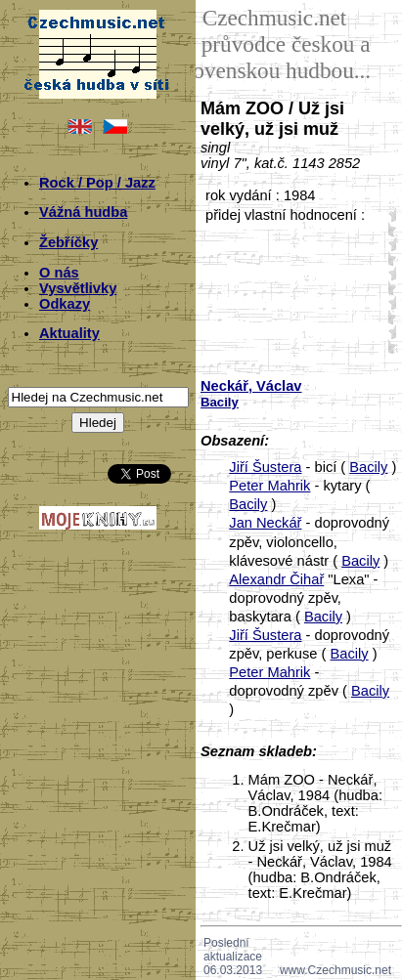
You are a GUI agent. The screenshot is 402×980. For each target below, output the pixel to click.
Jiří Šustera (265, 467)
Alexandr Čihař (276, 579)
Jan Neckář (265, 523)
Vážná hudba (83, 212)
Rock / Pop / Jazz (97, 183)
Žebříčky (68, 242)
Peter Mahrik (269, 486)
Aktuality (69, 333)
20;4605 (388, 258)
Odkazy (65, 304)
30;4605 (388, 288)
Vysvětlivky (78, 288)
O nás (59, 273)
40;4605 (388, 317)
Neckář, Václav (251, 386)
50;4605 (388, 346)
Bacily (368, 467)
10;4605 (388, 229)
